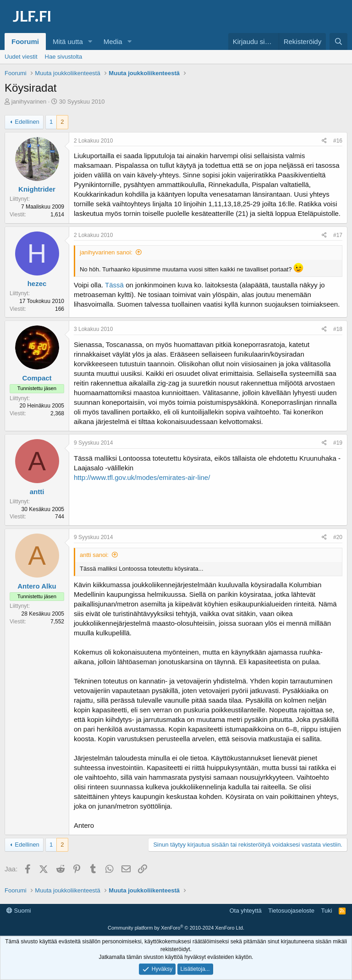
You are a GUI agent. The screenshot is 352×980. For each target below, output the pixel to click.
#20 (338, 537)
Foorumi (25, 41)
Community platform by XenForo (176, 928)
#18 (338, 329)
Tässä (114, 285)
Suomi (19, 911)
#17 (338, 235)
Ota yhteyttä (246, 911)
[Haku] (338, 41)
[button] (90, 41)
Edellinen (27, 122)
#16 (338, 141)
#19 (338, 443)
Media (113, 41)
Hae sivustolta (64, 57)
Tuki (326, 911)
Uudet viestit (21, 57)
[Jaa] (324, 141)
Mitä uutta (68, 41)
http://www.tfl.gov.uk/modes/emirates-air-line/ (142, 477)
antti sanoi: (94, 555)
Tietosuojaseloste (291, 911)
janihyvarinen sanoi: (106, 252)
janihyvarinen (29, 102)
